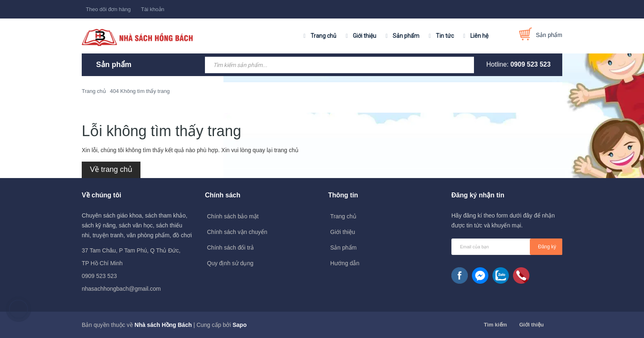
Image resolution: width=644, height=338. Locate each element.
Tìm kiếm (495, 325)
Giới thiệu (365, 36)
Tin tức (445, 36)
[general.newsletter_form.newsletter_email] (507, 247)
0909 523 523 (531, 64)
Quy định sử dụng (230, 263)
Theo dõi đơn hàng (108, 9)
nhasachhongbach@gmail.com (121, 289)
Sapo (239, 325)
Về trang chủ (111, 169)
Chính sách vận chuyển (237, 232)
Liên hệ (479, 36)
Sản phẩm (406, 36)
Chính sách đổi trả (230, 248)
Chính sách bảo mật (233, 216)
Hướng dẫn (345, 263)
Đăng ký (547, 247)
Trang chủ (323, 36)
